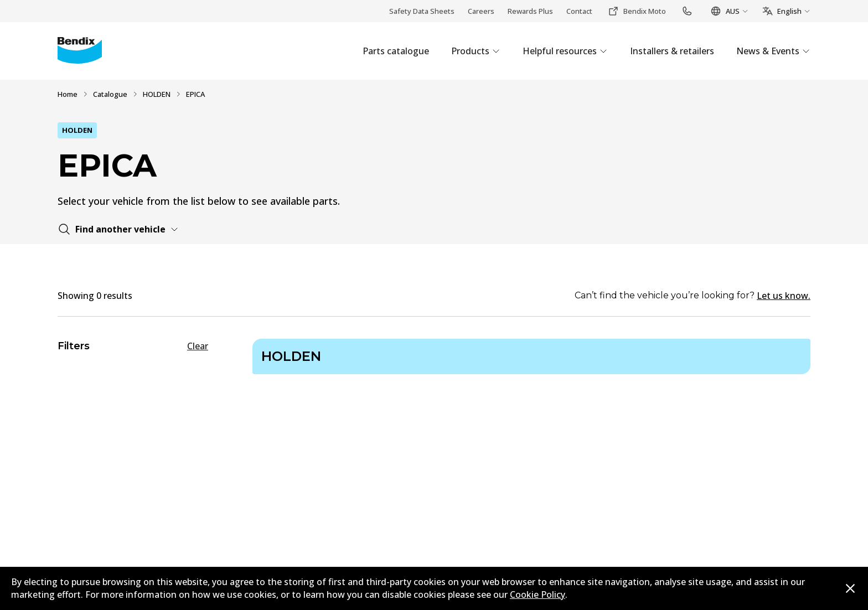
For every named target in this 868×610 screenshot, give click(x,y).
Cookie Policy (538, 595)
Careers (481, 11)
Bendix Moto (637, 11)
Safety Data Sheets (422, 11)
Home (68, 94)
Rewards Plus (530, 11)
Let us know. (784, 296)
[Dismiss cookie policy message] (850, 588)
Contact (579, 11)
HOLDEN (157, 94)
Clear (198, 346)
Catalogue (110, 94)
